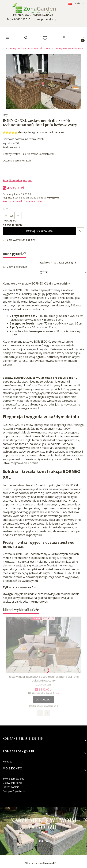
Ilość (5, 209)
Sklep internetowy (40, 863)
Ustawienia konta (13, 783)
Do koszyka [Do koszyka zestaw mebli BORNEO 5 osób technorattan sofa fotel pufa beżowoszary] (43, 699)
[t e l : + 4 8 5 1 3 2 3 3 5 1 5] (19, 19)
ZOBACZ (43, 841)
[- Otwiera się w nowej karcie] (34, 8)
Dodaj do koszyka (39, 231)
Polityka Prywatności (14, 791)
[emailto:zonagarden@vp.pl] (45, 19)
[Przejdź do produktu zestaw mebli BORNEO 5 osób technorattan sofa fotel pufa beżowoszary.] (43, 645)
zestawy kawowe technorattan (69, 48)
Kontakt (7, 762)
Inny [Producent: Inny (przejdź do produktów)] (5, 115)
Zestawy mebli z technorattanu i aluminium (29, 48)
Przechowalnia (11, 787)
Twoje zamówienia (14, 779)
